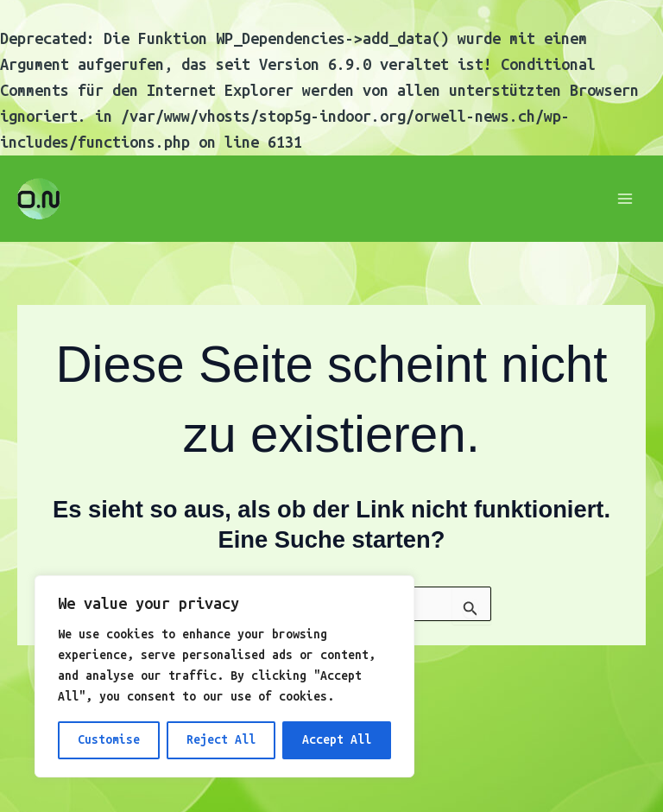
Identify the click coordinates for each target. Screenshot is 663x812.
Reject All (221, 740)
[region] (224, 676)
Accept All (337, 740)
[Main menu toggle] (625, 199)
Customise (109, 740)
